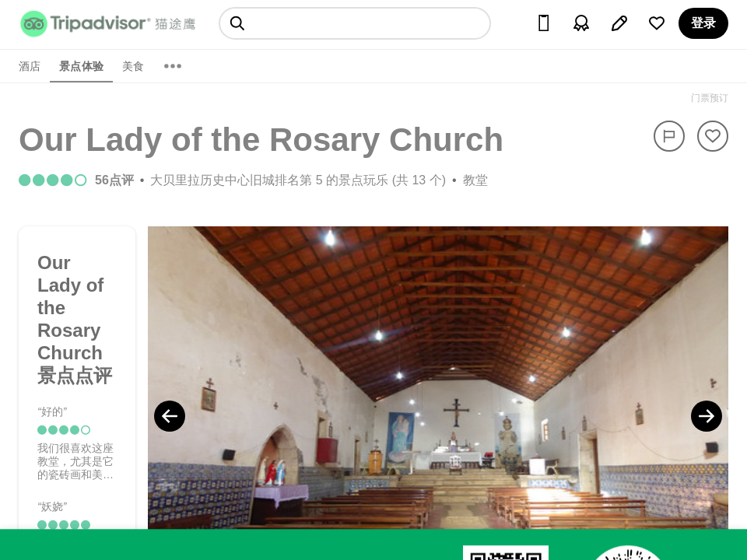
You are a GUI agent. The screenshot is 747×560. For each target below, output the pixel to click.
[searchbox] (355, 23)
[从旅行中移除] (713, 136)
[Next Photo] (707, 416)
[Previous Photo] (170, 416)
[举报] (669, 136)
